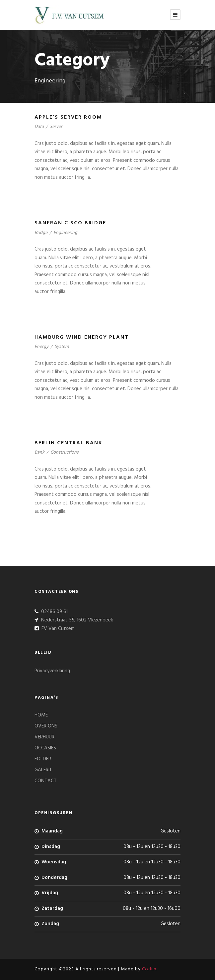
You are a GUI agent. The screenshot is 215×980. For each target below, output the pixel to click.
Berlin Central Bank (69, 443)
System (62, 347)
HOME (41, 715)
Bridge (41, 233)
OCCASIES (45, 748)
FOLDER (43, 759)
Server (56, 127)
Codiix (149, 969)
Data (39, 127)
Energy (41, 347)
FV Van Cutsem (57, 629)
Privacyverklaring (52, 671)
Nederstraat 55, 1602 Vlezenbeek (76, 620)
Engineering (65, 233)
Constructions (65, 452)
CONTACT (46, 781)
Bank (39, 452)
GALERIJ (43, 770)
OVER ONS (46, 726)
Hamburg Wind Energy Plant (82, 337)
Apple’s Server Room (68, 117)
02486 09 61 (54, 612)
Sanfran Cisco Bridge (70, 223)
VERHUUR (44, 737)
